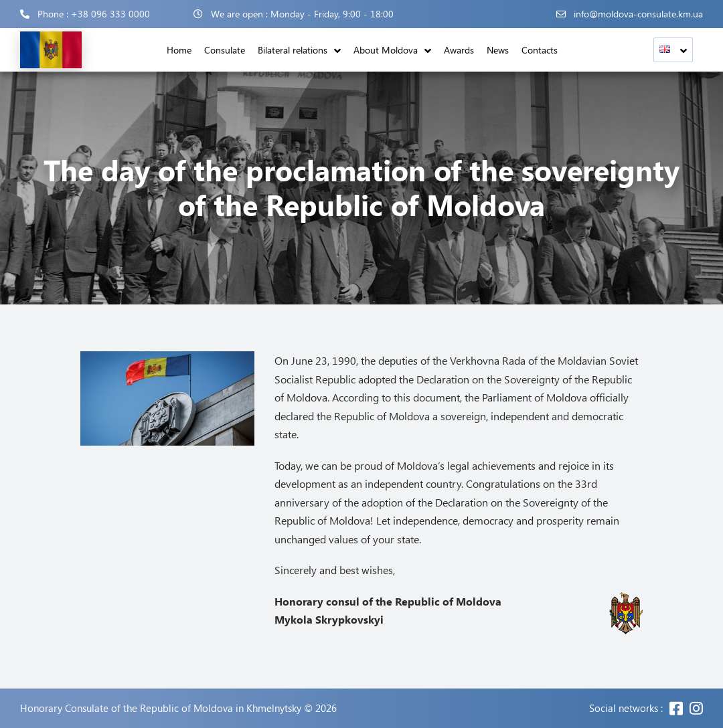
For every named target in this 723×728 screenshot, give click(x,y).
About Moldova (386, 50)
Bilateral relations (293, 50)
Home (179, 50)
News (498, 50)
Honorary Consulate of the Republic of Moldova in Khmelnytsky (161, 708)
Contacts (540, 50)
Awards (459, 50)
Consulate (225, 50)
